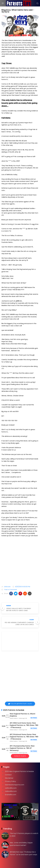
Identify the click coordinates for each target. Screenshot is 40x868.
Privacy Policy (10, 781)
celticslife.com (11, 788)
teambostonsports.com (15, 785)
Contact (8, 775)
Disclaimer (9, 778)
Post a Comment (10, 590)
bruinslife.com (11, 795)
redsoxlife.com (11, 791)
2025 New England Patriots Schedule (19, 771)
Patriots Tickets (20, 756)
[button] (11, 593)
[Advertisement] (20, 562)
